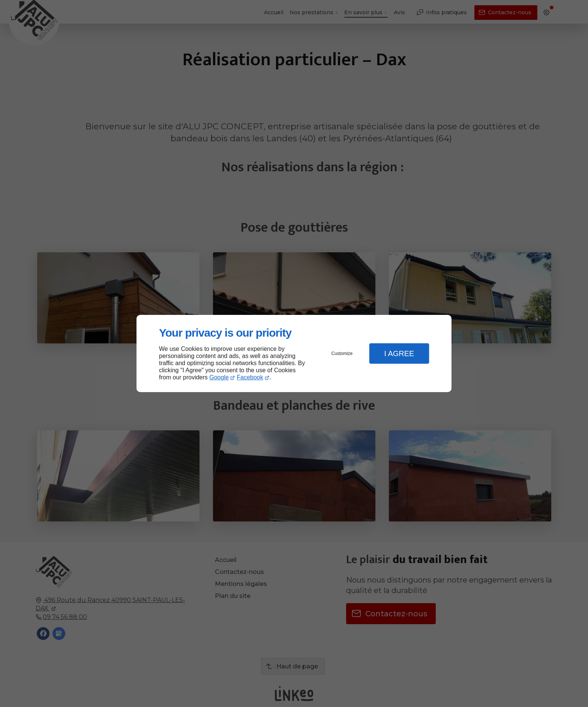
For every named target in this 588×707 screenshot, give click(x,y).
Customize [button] (342, 353)
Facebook (250, 377)
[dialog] (294, 354)
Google (219, 377)
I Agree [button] (399, 353)
